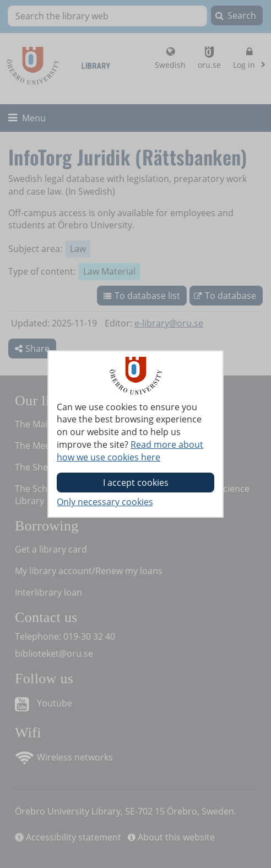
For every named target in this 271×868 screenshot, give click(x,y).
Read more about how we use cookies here (130, 451)
